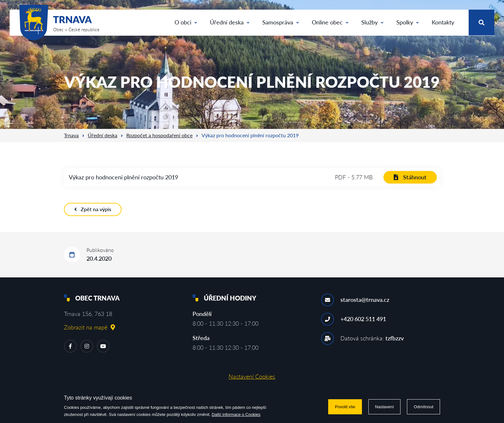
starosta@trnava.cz (365, 300)
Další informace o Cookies (236, 414)
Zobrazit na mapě (90, 327)
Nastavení (385, 407)
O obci (186, 22)
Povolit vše (345, 407)
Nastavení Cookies (252, 376)
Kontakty (443, 22)
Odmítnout (423, 407)
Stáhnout (410, 177)
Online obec (330, 22)
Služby (372, 22)
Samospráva (281, 22)
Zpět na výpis (93, 209)
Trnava (71, 135)
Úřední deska (230, 22)
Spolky (408, 22)
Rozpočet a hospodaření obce (159, 135)
